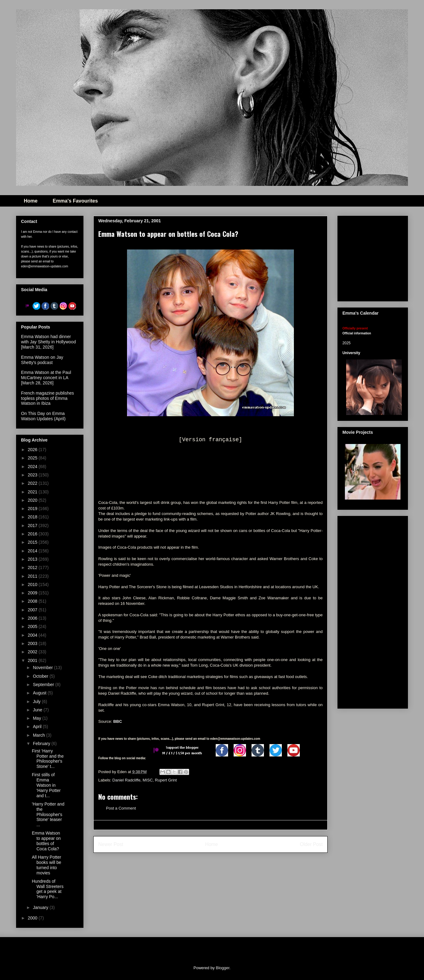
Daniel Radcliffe (127, 780)
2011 (33, 576)
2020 (33, 500)
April (38, 727)
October (41, 676)
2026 (33, 450)
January (41, 907)
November (43, 668)
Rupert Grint (166, 780)
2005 (33, 626)
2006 (33, 618)
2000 (33, 918)
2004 (33, 635)
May (37, 718)
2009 (33, 593)
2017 (33, 526)
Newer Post (111, 844)
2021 (33, 492)
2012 (33, 567)
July (37, 701)
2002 (33, 652)
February (42, 743)
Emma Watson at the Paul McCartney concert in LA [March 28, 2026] (46, 378)
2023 (33, 475)
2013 (33, 559)
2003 (33, 643)
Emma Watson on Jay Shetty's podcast (42, 360)
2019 (33, 509)
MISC (148, 780)
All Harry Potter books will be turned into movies (47, 865)
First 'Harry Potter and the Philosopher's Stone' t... (48, 759)
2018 (33, 517)
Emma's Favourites (75, 201)
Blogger (223, 968)
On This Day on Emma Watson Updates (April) (43, 416)
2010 (33, 584)
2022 (33, 483)
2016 (33, 534)
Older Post (311, 844)
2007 (33, 610)
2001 (33, 660)
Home (31, 201)
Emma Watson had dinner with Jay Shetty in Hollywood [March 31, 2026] (48, 342)
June (38, 710)
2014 (33, 551)
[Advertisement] (373, 611)
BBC (117, 721)
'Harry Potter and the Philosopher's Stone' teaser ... (48, 814)
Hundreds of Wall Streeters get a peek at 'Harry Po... (48, 889)
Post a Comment (121, 808)
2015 (33, 542)
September (44, 685)
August (40, 693)
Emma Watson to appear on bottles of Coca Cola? (46, 841)
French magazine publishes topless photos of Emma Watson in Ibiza (47, 398)
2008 (33, 601)
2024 (33, 467)
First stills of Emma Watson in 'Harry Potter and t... (46, 785)
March (39, 735)
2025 (33, 458)
